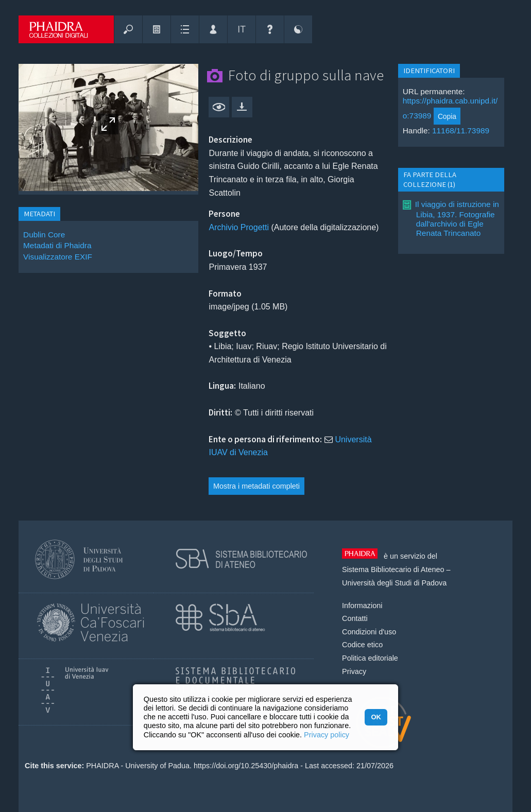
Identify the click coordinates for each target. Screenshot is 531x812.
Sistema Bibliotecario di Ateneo (393, 569)
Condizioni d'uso (369, 632)
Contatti (355, 618)
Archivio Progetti (239, 227)
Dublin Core (44, 235)
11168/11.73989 (461, 131)
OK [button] (376, 717)
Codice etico (362, 645)
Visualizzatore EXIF (58, 257)
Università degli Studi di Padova (394, 583)
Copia (447, 116)
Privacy (354, 671)
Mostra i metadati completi (256, 486)
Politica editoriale (370, 658)
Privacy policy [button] (327, 735)
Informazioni (362, 606)
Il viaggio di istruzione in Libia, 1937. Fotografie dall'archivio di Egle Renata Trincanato (457, 219)
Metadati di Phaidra (57, 245)
